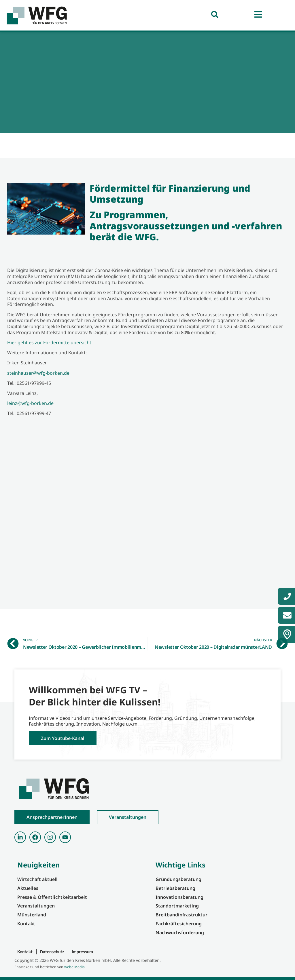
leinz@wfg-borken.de (30, 403)
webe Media (74, 967)
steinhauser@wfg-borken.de (38, 373)
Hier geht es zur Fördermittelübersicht (49, 342)
